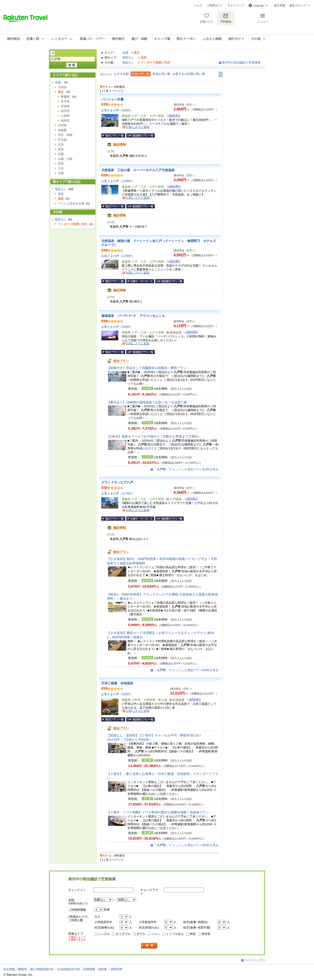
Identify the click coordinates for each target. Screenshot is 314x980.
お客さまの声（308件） (117, 110)
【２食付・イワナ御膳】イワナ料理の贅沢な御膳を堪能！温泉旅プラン (158, 812)
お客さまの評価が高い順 (189, 74)
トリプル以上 (175, 934)
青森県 (65, 97)
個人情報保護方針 (42, 969)
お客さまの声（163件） (117, 327)
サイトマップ (236, 5)
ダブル (141, 934)
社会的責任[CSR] (68, 969)
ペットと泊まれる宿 (71, 203)
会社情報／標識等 (15, 969)
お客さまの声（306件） (117, 694)
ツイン (156, 934)
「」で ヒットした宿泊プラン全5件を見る (186, 845)
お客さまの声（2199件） (118, 181)
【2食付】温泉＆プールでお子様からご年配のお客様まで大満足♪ (153, 436)
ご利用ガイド (215, 5)
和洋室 (206, 934)
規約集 (103, 969)
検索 (149, 946)
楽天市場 (279, 5)
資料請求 (116, 969)
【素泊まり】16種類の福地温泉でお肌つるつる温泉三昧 (147, 402)
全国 (125, 53)
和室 (193, 934)
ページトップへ (255, 960)
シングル (104, 934)
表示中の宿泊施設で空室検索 (241, 62)
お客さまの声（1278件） (118, 256)
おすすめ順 (121, 74)
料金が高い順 (162, 74)
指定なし (128, 57)
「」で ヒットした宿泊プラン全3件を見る (186, 469)
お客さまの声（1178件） (118, 493)
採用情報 (89, 969)
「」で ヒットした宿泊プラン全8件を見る (186, 670)
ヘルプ (198, 5)
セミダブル (123, 934)
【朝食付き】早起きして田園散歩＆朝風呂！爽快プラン (147, 368)
